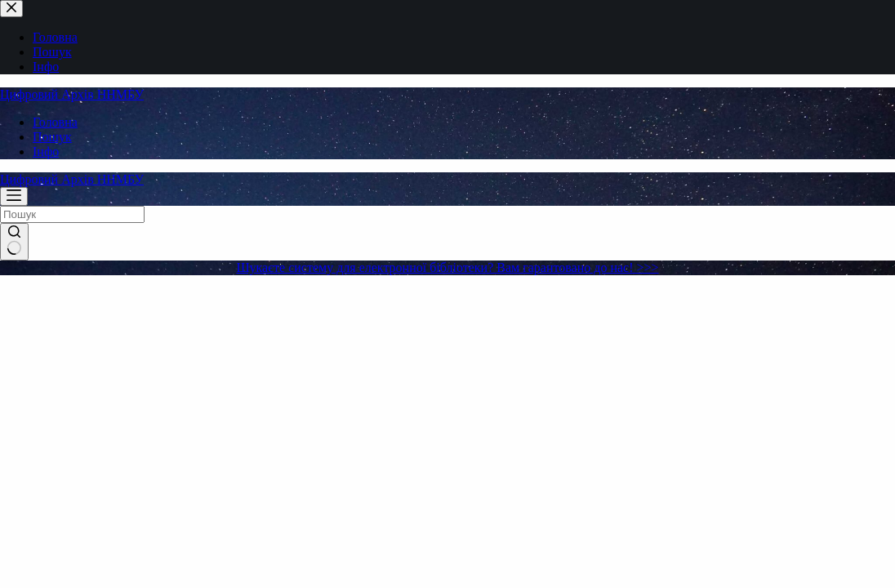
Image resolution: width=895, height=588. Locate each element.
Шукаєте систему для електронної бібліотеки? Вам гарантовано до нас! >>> (447, 267)
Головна (55, 122)
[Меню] (14, 196)
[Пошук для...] (72, 214)
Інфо (46, 151)
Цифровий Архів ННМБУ (72, 94)
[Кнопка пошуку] (14, 242)
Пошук (52, 137)
